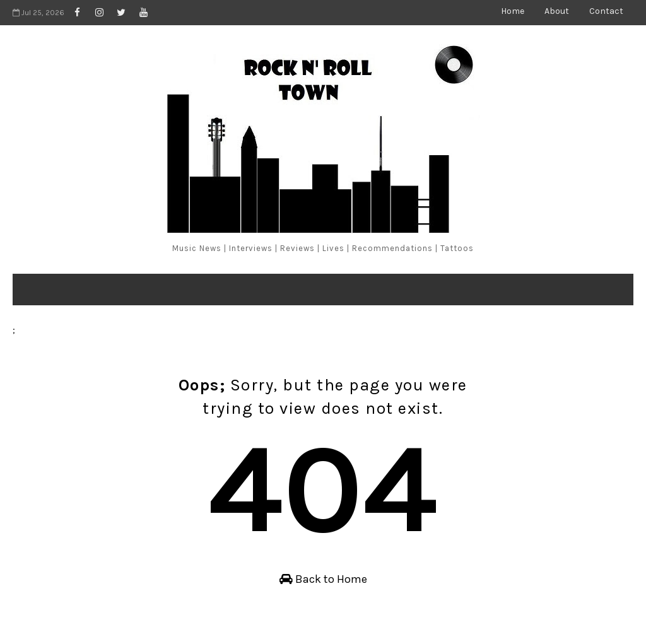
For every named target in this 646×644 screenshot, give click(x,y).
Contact (606, 11)
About (557, 11)
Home (513, 11)
